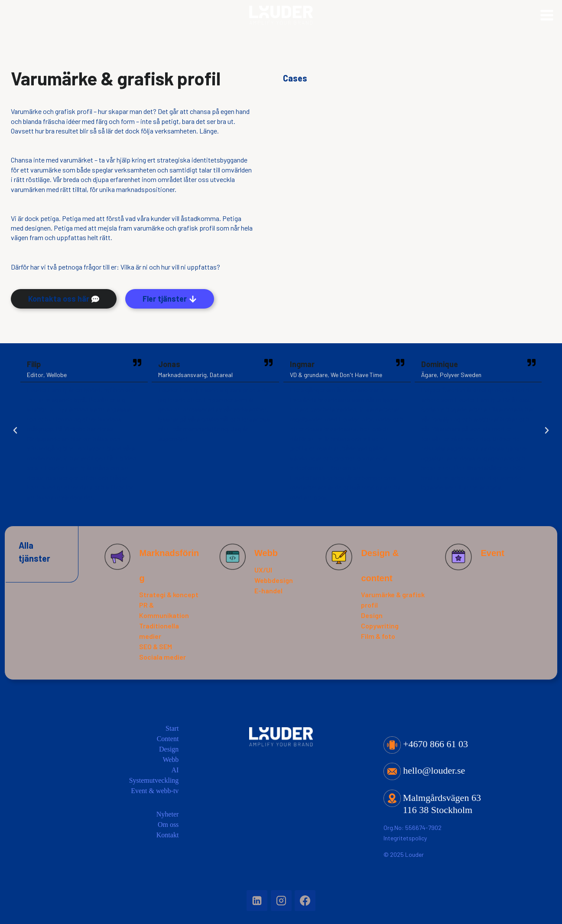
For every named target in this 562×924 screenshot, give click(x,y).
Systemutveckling (154, 780)
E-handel (268, 591)
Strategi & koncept (169, 594)
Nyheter (168, 814)
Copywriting (380, 626)
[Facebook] (305, 901)
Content (168, 739)
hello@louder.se (424, 770)
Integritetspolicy (405, 838)
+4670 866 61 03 (426, 744)
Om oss (168, 825)
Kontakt (168, 835)
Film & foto (378, 636)
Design (372, 615)
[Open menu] (547, 21)
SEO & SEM (156, 646)
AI (175, 770)
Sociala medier (162, 657)
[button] (15, 430)
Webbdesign (274, 580)
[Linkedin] (257, 901)
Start (172, 728)
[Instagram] (281, 901)
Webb (266, 553)
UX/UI (263, 570)
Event (492, 553)
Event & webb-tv (155, 791)
